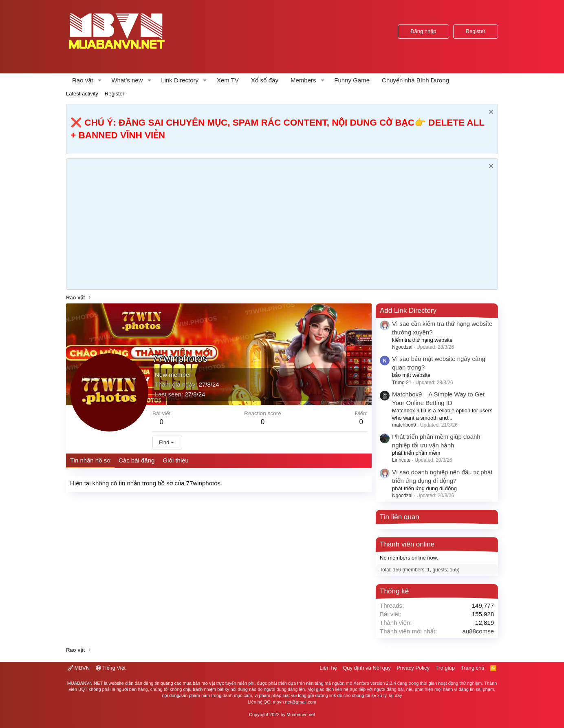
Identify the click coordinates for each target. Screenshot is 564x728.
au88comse (478, 631)
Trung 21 (402, 383)
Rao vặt (83, 80)
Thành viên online (407, 544)
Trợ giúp (445, 668)
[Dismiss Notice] (490, 113)
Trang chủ (473, 668)
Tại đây (395, 695)
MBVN (79, 668)
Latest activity (82, 94)
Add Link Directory (408, 311)
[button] (99, 80)
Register (115, 94)
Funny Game (352, 80)
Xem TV (228, 80)
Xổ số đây (265, 80)
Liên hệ (328, 668)
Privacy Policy (413, 668)
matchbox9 (404, 425)
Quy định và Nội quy (367, 668)
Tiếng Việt (111, 668)
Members (303, 80)
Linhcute (401, 460)
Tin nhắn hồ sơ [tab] (90, 460)
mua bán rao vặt (199, 683)
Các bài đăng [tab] (137, 460)
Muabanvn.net (301, 715)
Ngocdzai (402, 347)
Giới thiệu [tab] (175, 460)
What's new (127, 80)
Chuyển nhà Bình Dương (415, 80)
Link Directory (180, 80)
